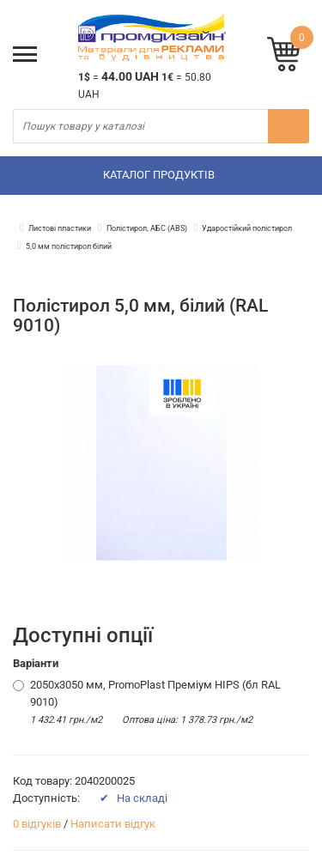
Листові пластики (60, 228)
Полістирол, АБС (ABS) (147, 228)
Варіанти (36, 663)
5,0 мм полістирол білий (69, 246)
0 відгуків (37, 824)
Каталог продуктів (159, 175)
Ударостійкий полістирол (247, 228)
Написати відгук (113, 824)
